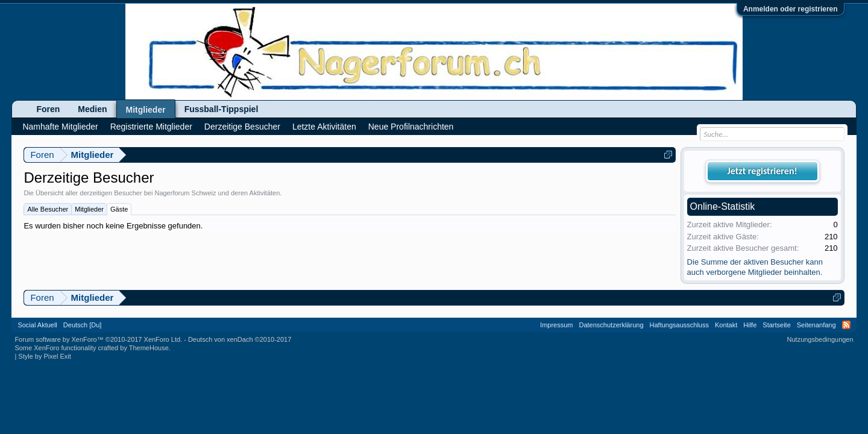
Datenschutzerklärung (612, 325)
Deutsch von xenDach (240, 339)
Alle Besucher (48, 209)
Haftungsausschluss (679, 325)
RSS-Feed (846, 325)
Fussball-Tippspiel (222, 109)
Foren (48, 109)
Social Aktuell (37, 325)
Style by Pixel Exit (44, 356)
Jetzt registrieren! (763, 171)
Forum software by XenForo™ (98, 339)
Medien (92, 109)
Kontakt (726, 325)
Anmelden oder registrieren (791, 9)
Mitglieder (89, 209)
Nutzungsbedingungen (820, 339)
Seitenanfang (816, 325)
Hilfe (750, 325)
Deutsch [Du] (83, 325)
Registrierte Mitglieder (151, 127)
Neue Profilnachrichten (411, 127)
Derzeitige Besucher (242, 127)
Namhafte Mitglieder (60, 127)
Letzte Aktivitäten (324, 127)
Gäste (119, 209)
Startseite (776, 325)
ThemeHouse (149, 348)
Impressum (556, 325)
